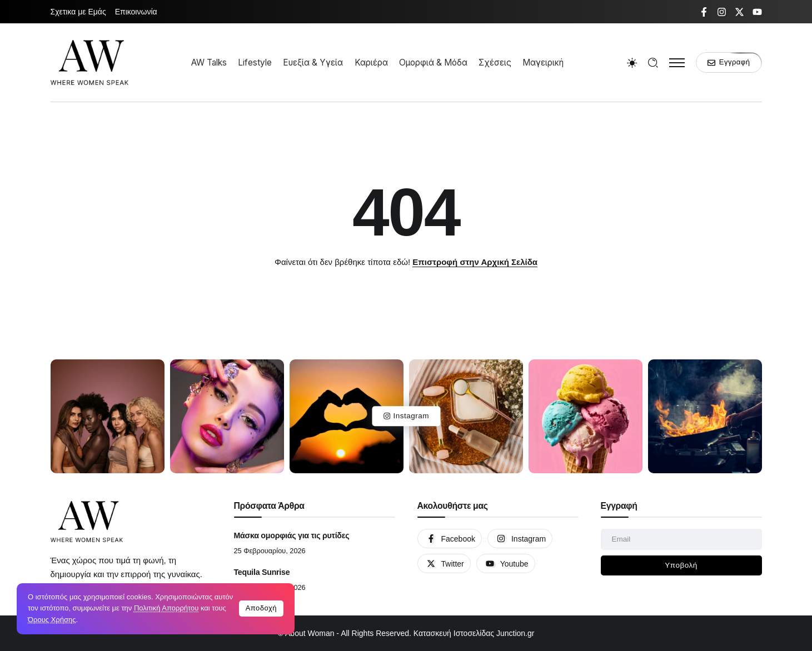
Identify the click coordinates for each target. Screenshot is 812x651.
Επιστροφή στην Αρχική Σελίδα (475, 262)
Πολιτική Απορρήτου (166, 608)
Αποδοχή (261, 608)
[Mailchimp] (681, 565)
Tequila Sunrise (262, 572)
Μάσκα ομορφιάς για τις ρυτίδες (292, 535)
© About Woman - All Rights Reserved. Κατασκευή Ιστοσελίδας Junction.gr (406, 633)
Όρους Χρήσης (52, 620)
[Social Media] (704, 12)
